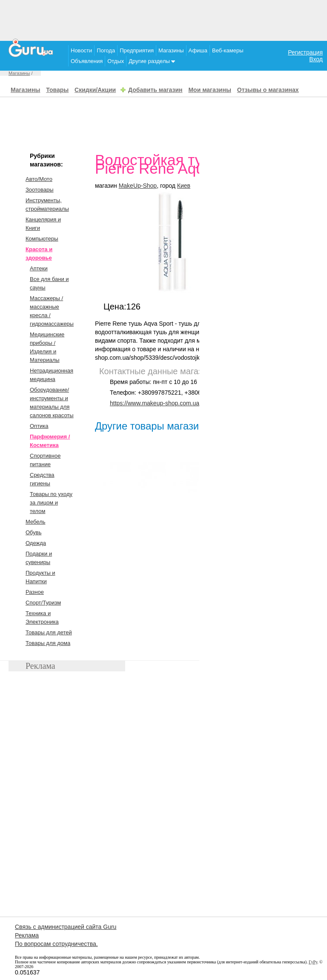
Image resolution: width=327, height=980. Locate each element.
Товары (57, 90)
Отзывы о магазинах (268, 90)
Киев (184, 186)
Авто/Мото (39, 179)
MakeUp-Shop (138, 186)
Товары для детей (49, 632)
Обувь (33, 532)
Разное (35, 592)
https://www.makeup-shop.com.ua (155, 403)
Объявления (87, 61)
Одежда (36, 543)
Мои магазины (209, 90)
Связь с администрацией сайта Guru (66, 927)
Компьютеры (42, 239)
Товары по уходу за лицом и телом (51, 503)
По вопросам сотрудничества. (56, 944)
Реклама (27, 935)
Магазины (171, 50)
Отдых (116, 61)
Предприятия (137, 50)
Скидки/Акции (95, 90)
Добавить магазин (155, 90)
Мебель (36, 522)
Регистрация (305, 52)
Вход (316, 59)
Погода (106, 50)
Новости (81, 50)
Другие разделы (152, 61)
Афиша (198, 50)
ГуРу (313, 962)
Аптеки (39, 268)
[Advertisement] (163, 19)
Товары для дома (48, 643)
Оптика (39, 426)
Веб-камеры (228, 50)
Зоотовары (40, 190)
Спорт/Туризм (43, 603)
